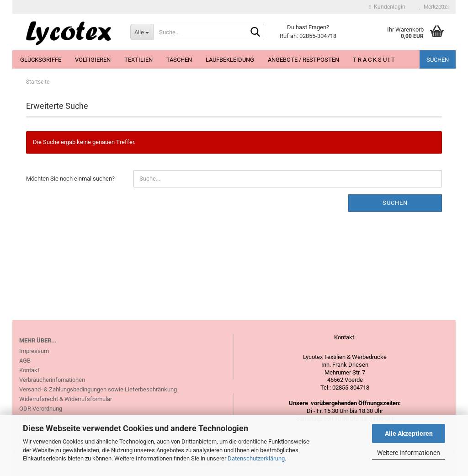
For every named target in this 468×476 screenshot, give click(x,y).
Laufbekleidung (230, 60)
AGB (25, 361)
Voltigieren (93, 60)
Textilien (138, 60)
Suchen (438, 60)
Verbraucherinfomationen (52, 380)
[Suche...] (142, 32)
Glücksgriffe (41, 60)
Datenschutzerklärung (256, 458)
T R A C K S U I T (374, 60)
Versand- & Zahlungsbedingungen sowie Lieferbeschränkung (98, 389)
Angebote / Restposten (303, 60)
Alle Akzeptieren (409, 433)
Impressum (34, 351)
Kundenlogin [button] (387, 7)
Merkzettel (434, 7)
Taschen (179, 60)
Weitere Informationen (409, 453)
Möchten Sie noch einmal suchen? (70, 179)
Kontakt (29, 370)
